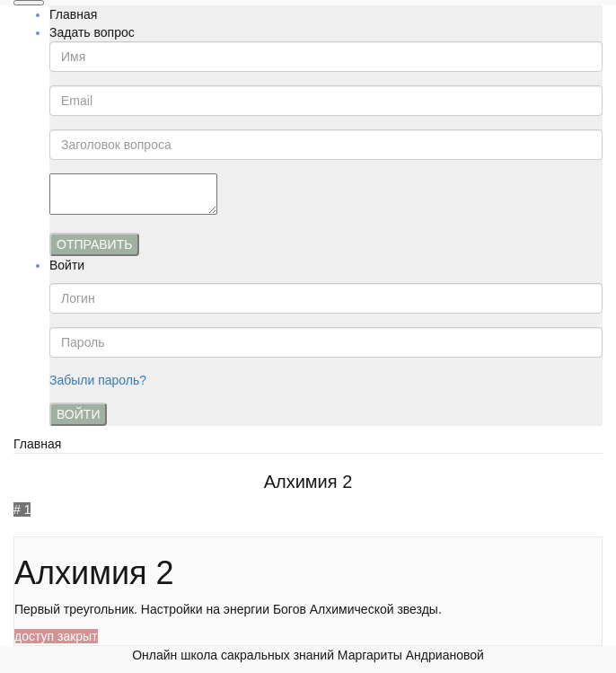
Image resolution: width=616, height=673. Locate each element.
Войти (67, 265)
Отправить (94, 244)
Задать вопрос (92, 32)
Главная (73, 14)
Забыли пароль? (98, 380)
